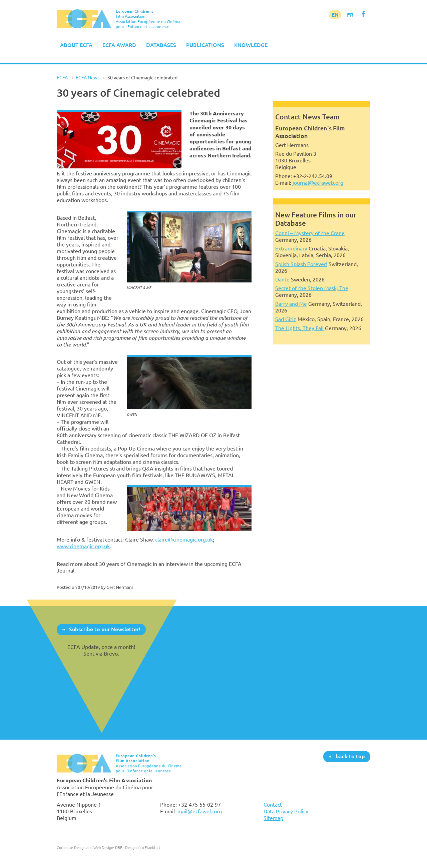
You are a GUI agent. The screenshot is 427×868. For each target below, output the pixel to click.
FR (350, 15)
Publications (205, 45)
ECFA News (88, 78)
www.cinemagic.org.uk (83, 546)
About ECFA (76, 45)
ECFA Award (119, 45)
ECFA (62, 78)
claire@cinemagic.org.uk (184, 540)
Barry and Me (291, 304)
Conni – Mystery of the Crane (310, 233)
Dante (282, 279)
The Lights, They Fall (299, 328)
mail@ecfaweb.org (200, 811)
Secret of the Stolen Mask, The (312, 288)
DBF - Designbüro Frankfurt (138, 847)
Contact (273, 805)
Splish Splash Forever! (301, 264)
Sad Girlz (286, 319)
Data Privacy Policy (286, 811)
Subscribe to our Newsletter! (105, 629)
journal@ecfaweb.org (318, 183)
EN (335, 15)
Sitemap (273, 818)
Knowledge (251, 45)
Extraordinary (291, 248)
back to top (350, 756)
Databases (161, 45)
